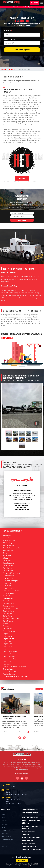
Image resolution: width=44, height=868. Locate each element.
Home (4, 69)
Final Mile (6, 624)
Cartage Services (8, 571)
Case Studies (5, 834)
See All (39, 689)
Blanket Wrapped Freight (11, 548)
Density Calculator (9, 601)
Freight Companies (9, 649)
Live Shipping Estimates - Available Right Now (22, 7)
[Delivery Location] (23, 217)
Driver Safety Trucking (10, 608)
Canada (4, 843)
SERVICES (4, 824)
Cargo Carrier (7, 560)
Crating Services (8, 588)
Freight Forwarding (9, 659)
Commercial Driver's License (12, 573)
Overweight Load (9, 669)
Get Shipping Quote (22, 50)
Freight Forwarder (9, 656)
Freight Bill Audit (8, 639)
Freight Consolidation (10, 651)
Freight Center (7, 646)
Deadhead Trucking (9, 598)
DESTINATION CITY (10, 39)
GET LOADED (22, 178)
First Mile (6, 626)
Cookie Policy (24, 866)
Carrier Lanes (7, 568)
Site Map (32, 866)
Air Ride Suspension (9, 538)
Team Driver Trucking (10, 671)
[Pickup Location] (23, 213)
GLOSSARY (4, 821)
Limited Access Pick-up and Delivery (15, 666)
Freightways (7, 664)
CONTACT (4, 827)
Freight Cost (7, 654)
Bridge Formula (8, 555)
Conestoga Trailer (9, 578)
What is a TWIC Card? (7, 840)
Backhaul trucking (9, 540)
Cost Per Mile (7, 586)
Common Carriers (9, 576)
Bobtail (5, 553)
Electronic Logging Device (11, 618)
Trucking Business (9, 674)
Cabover (5, 558)
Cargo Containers (8, 565)
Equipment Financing (22, 774)
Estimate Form (6, 830)
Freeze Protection (9, 631)
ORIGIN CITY (8, 31)
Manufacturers (6, 837)
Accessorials (7, 535)
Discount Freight (8, 603)
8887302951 (7, 338)
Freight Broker (8, 641)
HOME (3, 815)
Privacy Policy (14, 866)
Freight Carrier (8, 644)
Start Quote (22, 220)
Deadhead (6, 596)
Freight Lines (7, 661)
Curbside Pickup (8, 593)
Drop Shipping (8, 613)
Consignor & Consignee (11, 581)
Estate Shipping (8, 621)
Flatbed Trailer (8, 629)
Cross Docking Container (11, 591)
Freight (5, 634)
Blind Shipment (8, 550)
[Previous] (20, 738)
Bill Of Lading (7, 543)
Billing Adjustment (9, 545)
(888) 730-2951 (35, 3)
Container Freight (8, 583)
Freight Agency (8, 636)
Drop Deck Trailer (8, 611)
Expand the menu (42, 3)
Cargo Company (8, 563)
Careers (4, 846)
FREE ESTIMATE (22, 860)
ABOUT (4, 818)
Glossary (12, 69)
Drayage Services (9, 606)
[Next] (24, 738)
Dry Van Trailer (8, 616)
